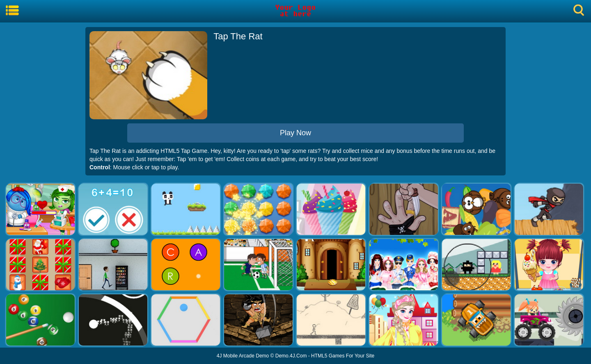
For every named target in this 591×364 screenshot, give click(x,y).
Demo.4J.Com (291, 356)
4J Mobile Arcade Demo (243, 356)
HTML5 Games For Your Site (343, 356)
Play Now (295, 133)
